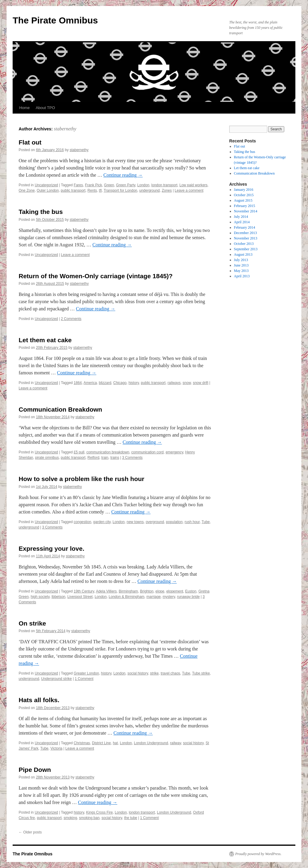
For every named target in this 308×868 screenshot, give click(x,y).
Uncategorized (46, 185)
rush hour (192, 522)
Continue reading (123, 175)
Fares (78, 185)
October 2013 (244, 244)
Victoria (57, 748)
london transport (164, 185)
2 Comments (71, 319)
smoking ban (89, 818)
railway (175, 743)
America (90, 383)
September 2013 (246, 249)
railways (174, 383)
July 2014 (241, 217)
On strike (32, 623)
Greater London (86, 673)
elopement (175, 591)
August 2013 (243, 254)
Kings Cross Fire (99, 812)
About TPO (45, 108)
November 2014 (246, 211)
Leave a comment (189, 190)
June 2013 (241, 265)
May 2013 (241, 271)
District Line (102, 743)
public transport (73, 190)
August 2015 (243, 200)
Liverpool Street (80, 597)
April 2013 (242, 276)
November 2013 (246, 238)
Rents (92, 190)
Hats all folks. (39, 700)
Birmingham (128, 591)
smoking (70, 818)
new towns (135, 522)
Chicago (120, 383)
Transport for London (121, 190)
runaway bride (188, 597)
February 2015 (245, 206)
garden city (102, 522)
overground (155, 522)
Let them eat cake (45, 340)
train (105, 458)
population (174, 522)
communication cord (148, 452)
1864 (78, 383)
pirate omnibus (47, 458)
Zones (167, 190)
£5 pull (79, 452)
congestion (82, 522)
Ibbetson (58, 597)
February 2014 (245, 227)
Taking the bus (41, 212)
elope (160, 591)
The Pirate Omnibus (55, 20)
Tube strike (201, 673)
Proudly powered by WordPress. (258, 854)
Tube (206, 522)
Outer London (48, 190)
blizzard (105, 383)
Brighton (147, 591)
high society (40, 597)
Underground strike (57, 679)
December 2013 (245, 233)
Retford (93, 458)
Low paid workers (193, 185)
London (143, 185)
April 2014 (242, 222)
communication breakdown (108, 452)
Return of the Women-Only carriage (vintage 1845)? (96, 276)
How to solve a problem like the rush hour (82, 479)
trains (115, 458)
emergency (174, 452)
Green (109, 185)
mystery (169, 597)
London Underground (151, 743)
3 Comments (132, 458)
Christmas (82, 743)
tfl (100, 190)
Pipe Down (35, 770)
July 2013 (241, 260)
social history (138, 673)
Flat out (30, 142)
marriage (154, 597)
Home (25, 108)
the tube (131, 818)
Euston (191, 591)
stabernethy (65, 129)
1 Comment (84, 679)
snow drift (200, 383)
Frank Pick (93, 185)
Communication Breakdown (60, 409)
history (134, 383)
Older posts (30, 832)
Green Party (126, 185)
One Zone (27, 190)
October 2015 (244, 195)
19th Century (84, 591)
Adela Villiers (106, 591)
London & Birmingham (126, 597)
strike (154, 673)
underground (149, 190)
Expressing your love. (51, 548)
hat (115, 743)
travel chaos (170, 673)
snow (187, 383)
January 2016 (244, 190)
